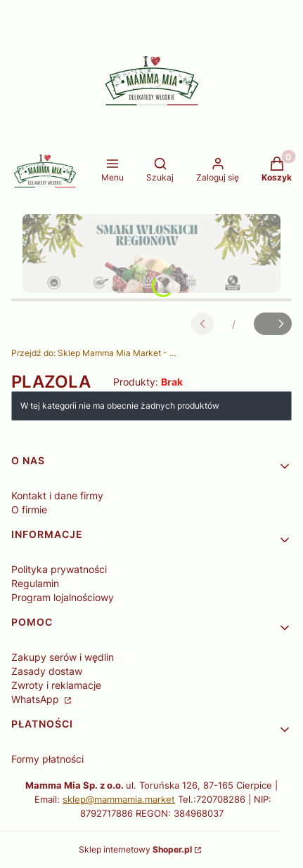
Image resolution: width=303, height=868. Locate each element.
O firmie (29, 509)
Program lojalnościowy (63, 597)
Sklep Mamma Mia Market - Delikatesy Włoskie (96, 353)
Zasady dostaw (47, 671)
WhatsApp (37, 699)
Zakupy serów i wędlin (63, 657)
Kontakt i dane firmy (57, 495)
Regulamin (35, 583)
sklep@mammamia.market (119, 799)
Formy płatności (47, 759)
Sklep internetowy (135, 849)
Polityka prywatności (59, 569)
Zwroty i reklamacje (56, 685)
